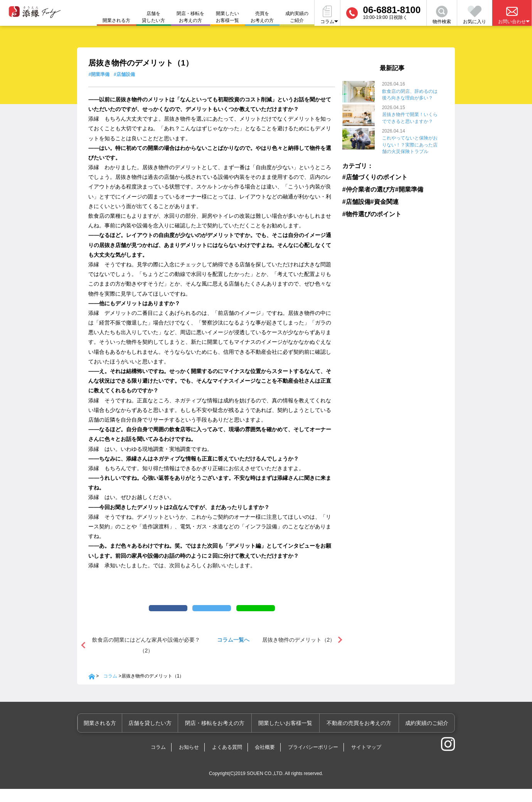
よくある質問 (227, 760)
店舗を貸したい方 (153, 17)
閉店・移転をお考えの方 (190, 17)
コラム (110, 689)
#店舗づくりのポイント (369, 176)
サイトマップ (366, 760)
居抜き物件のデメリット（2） (299, 653)
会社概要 (265, 760)
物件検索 (442, 15)
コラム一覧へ (233, 653)
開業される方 (113, 736)
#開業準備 (99, 74)
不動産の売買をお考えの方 (362, 736)
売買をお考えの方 (262, 17)
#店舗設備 (124, 74)
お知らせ (189, 760)
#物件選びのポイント (366, 212)
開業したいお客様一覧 (227, 17)
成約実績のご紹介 (297, 17)
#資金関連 (385, 200)
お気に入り (475, 15)
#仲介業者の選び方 (364, 188)
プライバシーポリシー (313, 760)
